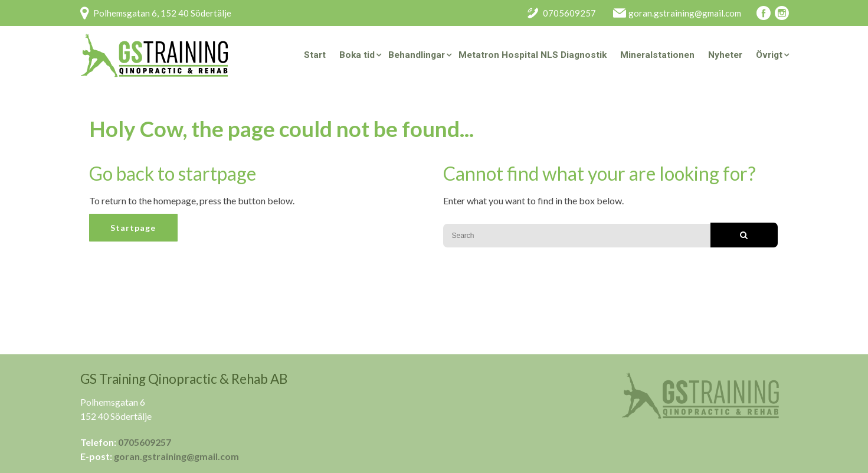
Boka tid (357, 55)
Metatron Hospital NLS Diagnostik (533, 55)
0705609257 (145, 442)
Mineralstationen (657, 55)
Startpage (133, 228)
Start (315, 55)
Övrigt (769, 55)
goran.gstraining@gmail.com (176, 456)
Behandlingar (417, 55)
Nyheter (725, 55)
